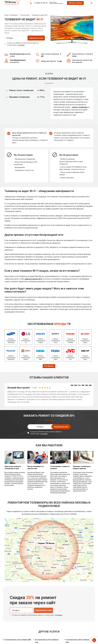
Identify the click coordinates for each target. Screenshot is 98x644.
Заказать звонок (75, 3)
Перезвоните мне (44, 610)
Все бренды (49, 366)
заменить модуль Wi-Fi (33, 279)
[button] (72, 385)
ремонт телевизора (80, 107)
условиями (21, 45)
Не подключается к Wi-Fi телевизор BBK (18, 640)
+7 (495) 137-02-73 (41, 3)
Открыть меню (91, 3)
